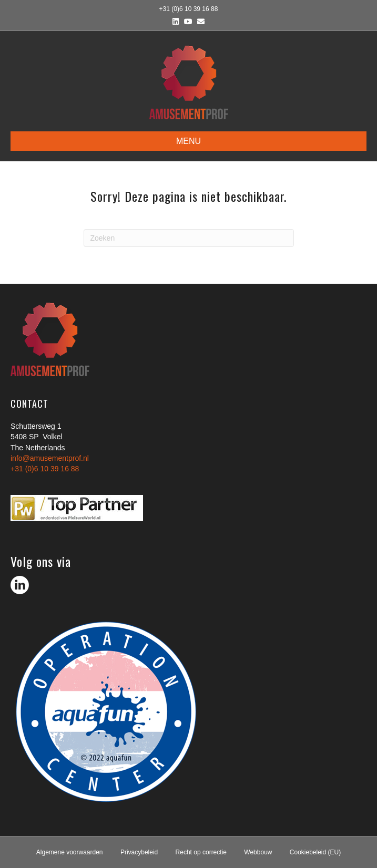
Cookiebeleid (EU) (315, 852)
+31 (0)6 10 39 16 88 (45, 469)
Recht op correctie (201, 852)
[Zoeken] (189, 238)
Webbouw (258, 852)
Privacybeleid (139, 852)
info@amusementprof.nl (50, 458)
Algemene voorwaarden (70, 852)
